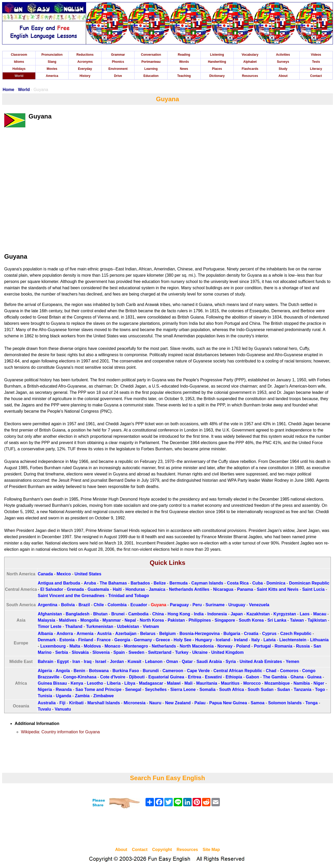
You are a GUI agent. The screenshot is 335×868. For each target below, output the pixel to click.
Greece (163, 640)
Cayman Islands (207, 583)
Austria (104, 634)
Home (8, 90)
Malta (75, 646)
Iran (76, 662)
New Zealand (178, 703)
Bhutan (100, 614)
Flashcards (250, 69)
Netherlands (164, 646)
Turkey (182, 652)
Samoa (258, 703)
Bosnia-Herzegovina (200, 634)
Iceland (223, 640)
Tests (316, 62)
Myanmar (111, 620)
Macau (320, 614)
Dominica (276, 583)
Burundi (151, 671)
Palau (200, 703)
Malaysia (46, 620)
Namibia (301, 683)
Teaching (184, 76)
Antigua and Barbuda (59, 583)
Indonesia (217, 614)
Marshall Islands (104, 703)
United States (88, 574)
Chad (271, 671)
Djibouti (137, 677)
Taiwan (297, 620)
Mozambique (277, 683)
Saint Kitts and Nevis (278, 589)
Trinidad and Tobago (129, 596)
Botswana (99, 671)
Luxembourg (53, 646)
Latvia (270, 640)
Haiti (117, 589)
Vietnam (151, 626)
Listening (217, 55)
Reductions (85, 55)
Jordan (117, 662)
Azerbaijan (126, 634)
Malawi (174, 683)
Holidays (19, 69)
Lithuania (319, 640)
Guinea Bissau (52, 683)
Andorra (65, 634)
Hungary (203, 640)
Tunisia (45, 696)
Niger (319, 683)
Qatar (187, 662)
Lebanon (154, 662)
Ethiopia (234, 677)
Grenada (75, 589)
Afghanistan (50, 614)
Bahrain (46, 662)
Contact (316, 76)
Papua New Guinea (228, 703)
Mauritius (230, 683)
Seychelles (156, 690)
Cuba (258, 583)
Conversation (151, 55)
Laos (305, 614)
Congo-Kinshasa (80, 677)
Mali (188, 683)
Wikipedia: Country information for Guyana (60, 732)
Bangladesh (78, 614)
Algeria (45, 671)
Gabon (252, 677)
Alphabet (250, 62)
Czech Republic (296, 634)
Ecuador (139, 605)
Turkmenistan (100, 626)
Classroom (19, 55)
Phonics (118, 62)
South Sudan (261, 690)
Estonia (67, 640)
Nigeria (45, 690)
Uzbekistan (128, 626)
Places (217, 69)
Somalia (207, 690)
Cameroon (173, 671)
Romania (283, 646)
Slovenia (101, 652)
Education (151, 76)
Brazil (84, 605)
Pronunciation (52, 55)
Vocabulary (250, 55)
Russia (303, 646)
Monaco (112, 646)
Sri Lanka (277, 620)
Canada (45, 574)
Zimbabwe (103, 696)
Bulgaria (232, 634)
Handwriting (217, 62)
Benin (79, 671)
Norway (225, 646)
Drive (118, 76)
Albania (45, 634)
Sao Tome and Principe (98, 690)
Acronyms (85, 62)
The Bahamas (113, 583)
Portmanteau (151, 62)
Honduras (135, 589)
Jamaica (157, 589)
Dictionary (217, 76)
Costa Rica (238, 583)
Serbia (62, 652)
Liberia (114, 683)
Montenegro (136, 646)
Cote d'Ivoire (113, 677)
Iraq (88, 662)
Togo (320, 690)
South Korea (251, 620)
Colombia (117, 605)
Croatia (251, 634)
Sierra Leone (183, 690)
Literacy (316, 69)
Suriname (215, 605)
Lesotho (95, 683)
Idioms (19, 62)
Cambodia (138, 614)
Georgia (122, 640)
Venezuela (259, 605)
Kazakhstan (258, 614)
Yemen (293, 662)
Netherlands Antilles (189, 589)
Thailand (74, 626)
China (158, 614)
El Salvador (52, 589)
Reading (184, 55)
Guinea (314, 677)
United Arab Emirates (261, 662)
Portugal (262, 646)
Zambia (82, 696)
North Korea (152, 620)
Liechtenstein (293, 640)
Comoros (289, 671)
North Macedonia (197, 646)
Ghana (297, 677)
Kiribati (76, 703)
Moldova (92, 646)
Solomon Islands (285, 703)
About (283, 76)
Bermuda (179, 583)
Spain (119, 652)
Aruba (90, 583)
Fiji (62, 703)
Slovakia (80, 652)
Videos (316, 55)
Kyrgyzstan (285, 614)
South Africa (232, 690)
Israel (101, 662)
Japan (237, 614)
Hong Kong (179, 614)
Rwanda (64, 690)
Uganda (63, 696)
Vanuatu (63, 709)
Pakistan (176, 620)
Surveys (283, 62)
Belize (160, 583)
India (199, 614)
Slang (52, 62)
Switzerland (160, 652)
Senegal (133, 690)
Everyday (85, 69)
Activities (283, 55)
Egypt (63, 662)
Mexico (64, 574)
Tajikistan (317, 620)
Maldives (68, 620)
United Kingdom (227, 652)
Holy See (183, 640)
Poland (243, 646)
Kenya (77, 683)
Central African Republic (238, 671)
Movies (52, 69)
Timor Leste (49, 626)
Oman (172, 662)
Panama (245, 589)
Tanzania (302, 690)
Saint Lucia (313, 589)
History (85, 76)
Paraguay (179, 605)
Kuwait (134, 662)
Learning (151, 69)
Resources (250, 76)
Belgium (167, 634)
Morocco (252, 683)
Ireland (241, 640)
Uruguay (237, 605)
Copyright (162, 850)
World (19, 76)
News (184, 69)
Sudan (284, 690)
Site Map (211, 850)
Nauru (155, 703)
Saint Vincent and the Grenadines (71, 596)
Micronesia (135, 703)
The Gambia (275, 677)
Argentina (48, 605)
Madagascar (151, 683)
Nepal (130, 620)
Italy (256, 640)
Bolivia (68, 605)
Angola (63, 671)
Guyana (158, 605)
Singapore (225, 620)
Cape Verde (198, 671)
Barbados (140, 583)
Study (283, 69)
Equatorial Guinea (166, 677)
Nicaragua (223, 589)
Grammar (118, 55)
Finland (86, 640)
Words (184, 62)
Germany (143, 640)
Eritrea (195, 677)
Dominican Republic (309, 583)
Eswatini (213, 677)
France (104, 640)
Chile (99, 605)
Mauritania (207, 683)
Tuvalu (44, 709)
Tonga (312, 703)
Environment (118, 69)
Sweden (136, 652)
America (52, 76)
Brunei (118, 614)
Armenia (85, 634)
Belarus (148, 634)
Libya (130, 683)
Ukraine (200, 652)
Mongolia (90, 620)
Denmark (47, 640)
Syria (231, 662)
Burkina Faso (126, 671)
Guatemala (98, 589)
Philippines (200, 620)
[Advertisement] (167, 829)
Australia (47, 703)
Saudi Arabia (209, 662)
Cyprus (269, 634)
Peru (197, 605)
